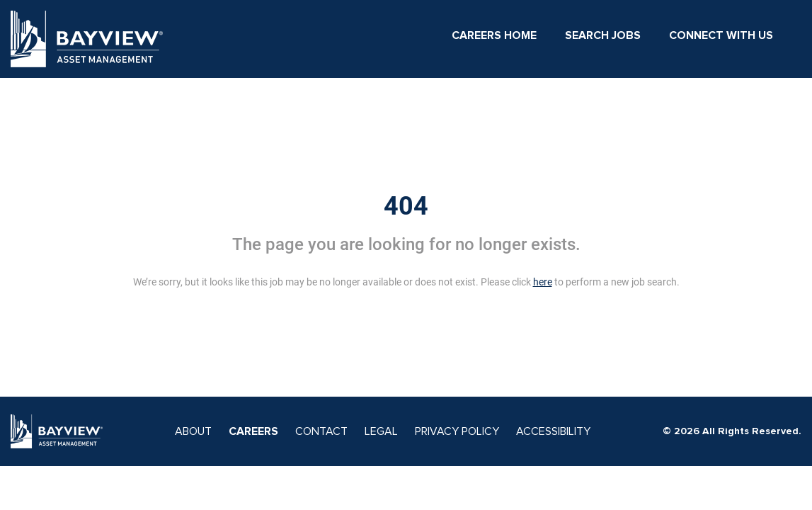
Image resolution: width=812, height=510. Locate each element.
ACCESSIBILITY (553, 431)
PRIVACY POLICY (457, 431)
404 (406, 206)
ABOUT (193, 431)
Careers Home (494, 35)
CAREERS (253, 431)
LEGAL (381, 431)
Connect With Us (721, 35)
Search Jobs (603, 35)
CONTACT (321, 431)
